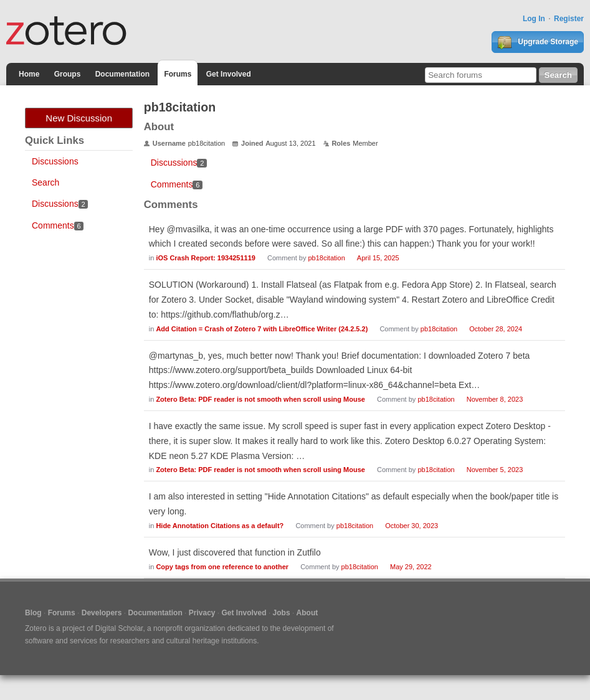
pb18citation (326, 258)
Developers (102, 613)
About (307, 613)
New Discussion (79, 118)
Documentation (122, 74)
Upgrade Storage (538, 42)
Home (29, 74)
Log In (534, 19)
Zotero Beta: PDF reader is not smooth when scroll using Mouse (260, 399)
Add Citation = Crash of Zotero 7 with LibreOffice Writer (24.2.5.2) (262, 329)
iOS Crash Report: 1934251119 (206, 258)
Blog (33, 613)
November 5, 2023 (495, 470)
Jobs (282, 613)
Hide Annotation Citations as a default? (220, 526)
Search (45, 182)
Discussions (55, 161)
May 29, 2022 (411, 567)
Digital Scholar (119, 628)
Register (569, 19)
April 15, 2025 (378, 258)
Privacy (202, 613)
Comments (58, 225)
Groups (68, 74)
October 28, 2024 (496, 329)
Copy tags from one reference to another (222, 567)
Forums (178, 74)
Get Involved (229, 74)
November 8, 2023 (495, 399)
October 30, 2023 (412, 526)
